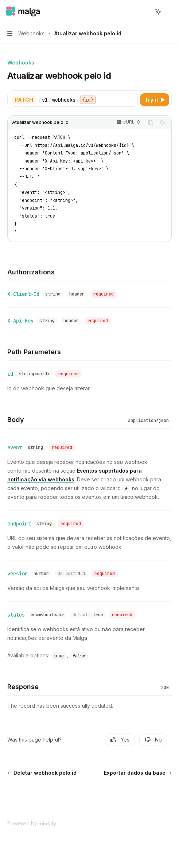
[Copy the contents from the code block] (151, 122)
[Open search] (145, 12)
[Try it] (155, 100)
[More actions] (170, 12)
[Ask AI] (162, 122)
